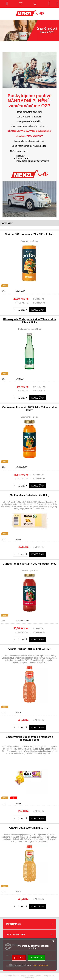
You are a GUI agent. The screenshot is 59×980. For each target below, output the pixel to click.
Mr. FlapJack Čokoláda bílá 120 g (30, 495)
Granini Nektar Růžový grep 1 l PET (29, 649)
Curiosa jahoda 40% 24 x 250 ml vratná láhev (30, 564)
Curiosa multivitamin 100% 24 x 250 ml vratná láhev (30, 409)
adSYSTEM (29, 977)
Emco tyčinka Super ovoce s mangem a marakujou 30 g (29, 738)
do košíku (38, 310)
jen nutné (19, 958)
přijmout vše (36, 958)
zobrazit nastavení (22, 965)
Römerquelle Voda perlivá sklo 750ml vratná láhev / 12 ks (29, 321)
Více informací (41, 965)
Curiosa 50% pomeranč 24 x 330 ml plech (29, 234)
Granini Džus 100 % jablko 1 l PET (29, 828)
